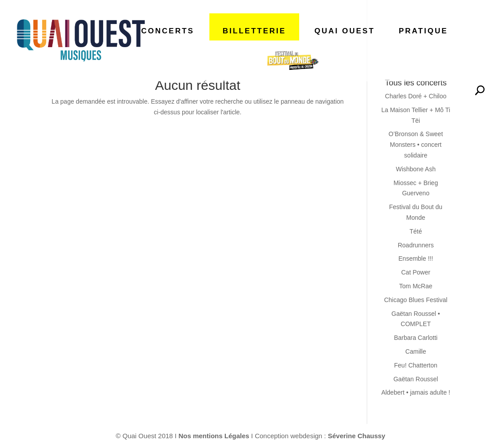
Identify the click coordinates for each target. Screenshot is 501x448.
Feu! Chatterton (416, 365)
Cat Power (416, 272)
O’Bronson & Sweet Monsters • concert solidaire (416, 145)
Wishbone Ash (416, 169)
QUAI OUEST (345, 31)
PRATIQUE (423, 31)
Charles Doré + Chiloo (416, 96)
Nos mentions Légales (214, 436)
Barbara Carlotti (416, 338)
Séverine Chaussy (356, 436)
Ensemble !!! (416, 258)
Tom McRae (416, 286)
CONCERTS (167, 31)
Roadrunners (416, 245)
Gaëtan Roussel (416, 379)
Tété (416, 231)
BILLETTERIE (255, 31)
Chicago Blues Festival (416, 300)
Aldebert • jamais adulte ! (416, 392)
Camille (416, 351)
